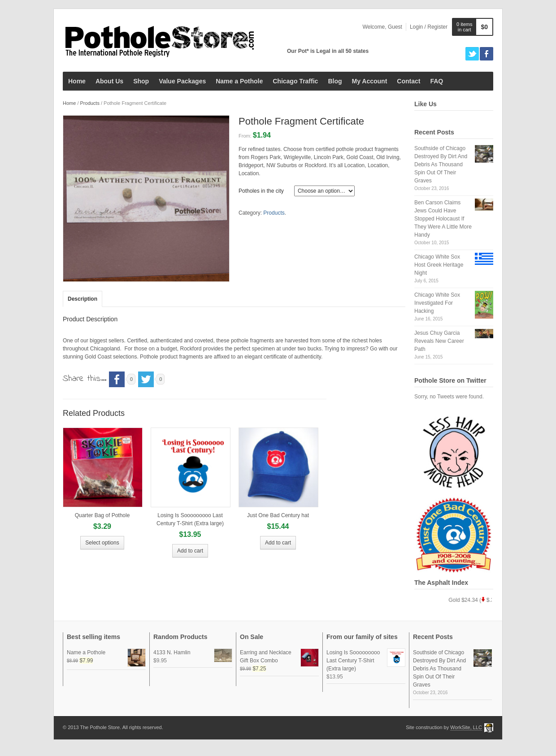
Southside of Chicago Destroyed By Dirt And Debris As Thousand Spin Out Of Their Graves (441, 164)
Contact (408, 81)
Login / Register (429, 27)
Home (77, 81)
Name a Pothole (239, 81)
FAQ (437, 81)
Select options (102, 543)
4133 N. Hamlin (193, 652)
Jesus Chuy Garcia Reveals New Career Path (439, 341)
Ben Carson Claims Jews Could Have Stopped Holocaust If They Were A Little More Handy (443, 219)
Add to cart (190, 551)
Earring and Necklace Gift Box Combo (279, 657)
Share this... (85, 379)
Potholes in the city (261, 191)
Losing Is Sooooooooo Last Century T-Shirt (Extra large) (366, 660)
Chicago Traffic (295, 81)
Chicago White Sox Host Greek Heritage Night (439, 265)
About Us (109, 81)
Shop (141, 81)
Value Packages (182, 81)
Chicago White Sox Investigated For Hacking (437, 303)
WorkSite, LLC (466, 727)
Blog (335, 81)
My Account (369, 81)
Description (83, 299)
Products (90, 103)
